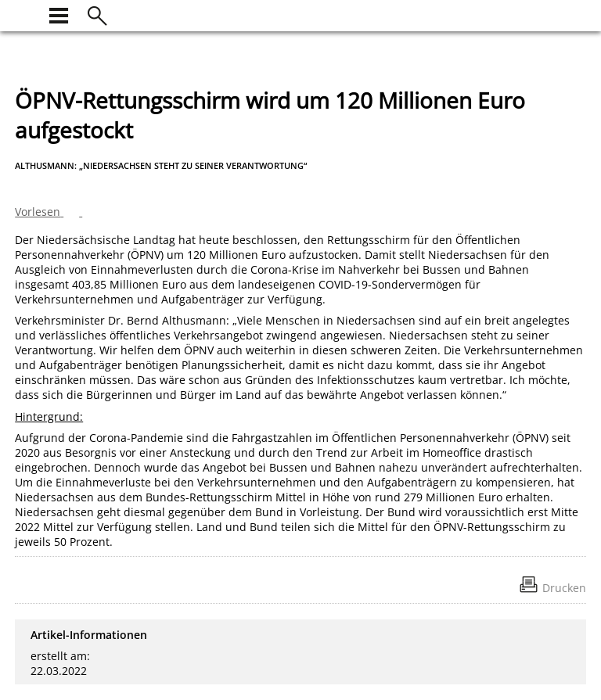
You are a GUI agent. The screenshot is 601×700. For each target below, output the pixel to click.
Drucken (564, 588)
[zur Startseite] (24, 14)
